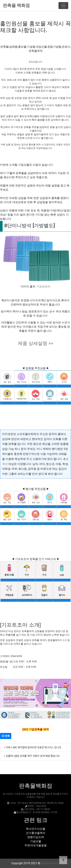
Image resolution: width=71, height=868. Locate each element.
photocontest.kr (50, 863)
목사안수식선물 (36, 829)
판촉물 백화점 (16, 5)
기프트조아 (43, 286)
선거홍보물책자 (36, 833)
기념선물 (36, 841)
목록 (6, 736)
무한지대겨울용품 (36, 845)
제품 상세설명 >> (36, 343)
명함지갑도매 (36, 837)
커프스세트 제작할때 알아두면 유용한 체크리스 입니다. (34, 747)
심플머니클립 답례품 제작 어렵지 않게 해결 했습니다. (33, 756)
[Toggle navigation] (63, 6)
